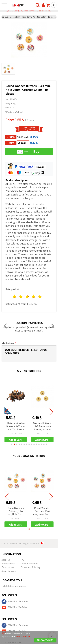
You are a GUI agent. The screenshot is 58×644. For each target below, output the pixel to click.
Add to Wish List (14, 112)
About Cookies (9, 571)
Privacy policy (8, 564)
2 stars (21, 296)
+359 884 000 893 (44, 11)
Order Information (29, 564)
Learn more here (23, 636)
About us (6, 560)
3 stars (27, 296)
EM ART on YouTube (14, 608)
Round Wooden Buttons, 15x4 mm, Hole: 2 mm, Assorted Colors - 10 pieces (16, 511)
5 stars (40, 296)
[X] (3, 634)
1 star (15, 296)
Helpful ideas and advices (14, 586)
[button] (12, 444)
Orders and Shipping (30, 567)
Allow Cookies (45, 640)
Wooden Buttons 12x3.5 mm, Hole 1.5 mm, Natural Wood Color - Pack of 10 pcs (42, 426)
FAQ (23, 560)
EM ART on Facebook (15, 602)
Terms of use (8, 567)
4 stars (34, 296)
